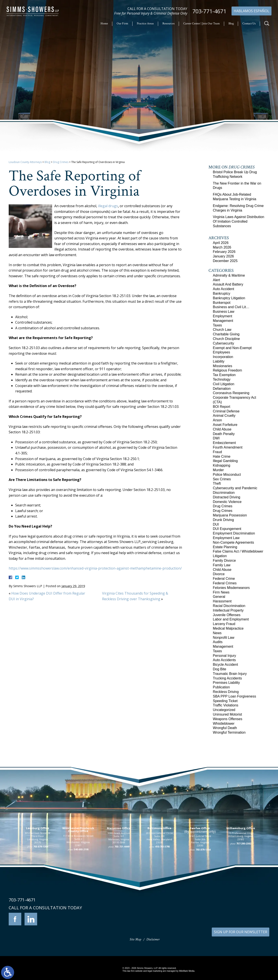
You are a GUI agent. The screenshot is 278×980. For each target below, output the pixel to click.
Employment (223, 316)
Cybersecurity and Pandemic (235, 488)
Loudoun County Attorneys (25, 162)
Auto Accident (223, 289)
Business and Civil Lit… (231, 307)
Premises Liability (226, 683)
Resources (169, 24)
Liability (219, 361)
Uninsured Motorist (227, 714)
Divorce (219, 574)
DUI (216, 524)
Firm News (221, 592)
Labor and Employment (231, 619)
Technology (222, 379)
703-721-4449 (122, 905)
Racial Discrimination (229, 606)
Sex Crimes (222, 479)
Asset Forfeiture (225, 425)
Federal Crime (224, 579)
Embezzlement (224, 443)
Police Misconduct (227, 475)
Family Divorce (224, 561)
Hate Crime (222, 456)
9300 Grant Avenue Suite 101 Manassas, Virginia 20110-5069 (119, 897)
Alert (216, 280)
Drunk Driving (223, 520)
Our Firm (122, 24)
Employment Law (226, 538)
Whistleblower (224, 724)
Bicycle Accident (225, 665)
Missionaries (223, 366)
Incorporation (223, 357)
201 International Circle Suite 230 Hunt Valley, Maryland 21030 (159, 897)
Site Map (135, 939)
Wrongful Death (225, 728)
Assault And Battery (228, 284)
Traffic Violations (226, 705)
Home (104, 24)
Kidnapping (222, 465)
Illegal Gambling (225, 461)
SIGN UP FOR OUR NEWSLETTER (241, 932)
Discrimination (224, 493)
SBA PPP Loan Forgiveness (234, 696)
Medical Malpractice (228, 628)
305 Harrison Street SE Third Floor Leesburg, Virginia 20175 (38, 897)
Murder (218, 470)
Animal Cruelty (224, 416)
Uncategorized (224, 710)
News (217, 633)
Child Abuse (222, 429)
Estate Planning (225, 547)
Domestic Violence (227, 502)
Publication (221, 687)
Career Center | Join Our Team (202, 24)
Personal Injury (224, 656)
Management (223, 321)
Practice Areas (145, 24)
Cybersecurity (223, 343)
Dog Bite (219, 669)
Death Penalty (224, 434)
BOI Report (222, 407)
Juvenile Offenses (227, 615)
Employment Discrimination (234, 533)
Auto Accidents (224, 660)
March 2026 (222, 247)
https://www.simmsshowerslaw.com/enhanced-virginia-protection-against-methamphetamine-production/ (95, 568)
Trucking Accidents (227, 678)
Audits (218, 642)
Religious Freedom (227, 370)
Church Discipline (226, 339)
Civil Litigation (224, 384)
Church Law (222, 330)
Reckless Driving (226, 692)
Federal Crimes (225, 583)
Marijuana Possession (230, 515)
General (219, 597)
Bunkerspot (222, 303)
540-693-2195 (81, 908)
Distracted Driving (227, 497)
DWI (216, 438)
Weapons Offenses (228, 719)
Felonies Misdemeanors (231, 588)
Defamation (222, 389)
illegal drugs (108, 206)
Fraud (217, 452)
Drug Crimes (61, 162)
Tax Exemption (224, 375)
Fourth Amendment (228, 447)
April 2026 (221, 243)
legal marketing (155, 971)
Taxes (217, 325)
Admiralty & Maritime (229, 275)
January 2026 (223, 256)
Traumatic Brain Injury (230, 674)
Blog (231, 24)
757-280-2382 (244, 902)
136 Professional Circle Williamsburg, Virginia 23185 (241, 895)
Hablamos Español (252, 11)
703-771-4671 (209, 11)
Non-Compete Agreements (233, 542)
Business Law (224, 312)
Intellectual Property (228, 610)
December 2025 (225, 261)
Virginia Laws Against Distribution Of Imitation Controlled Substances (238, 221)
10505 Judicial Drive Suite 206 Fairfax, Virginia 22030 (200, 900)
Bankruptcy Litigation (229, 298)
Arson (217, 420)
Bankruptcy (222, 293)
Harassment (222, 601)
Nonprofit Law (224, 638)
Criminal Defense (226, 411)
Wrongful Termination (229, 732)
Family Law (222, 565)
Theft (217, 483)
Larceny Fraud (224, 624)
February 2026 (224, 252)
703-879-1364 (41, 905)
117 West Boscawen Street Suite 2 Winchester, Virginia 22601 (78, 899)
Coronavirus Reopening (231, 393)
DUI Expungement (227, 529)
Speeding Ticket (225, 701)
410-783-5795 (162, 905)
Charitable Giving (226, 334)
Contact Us (249, 24)
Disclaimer (153, 939)
